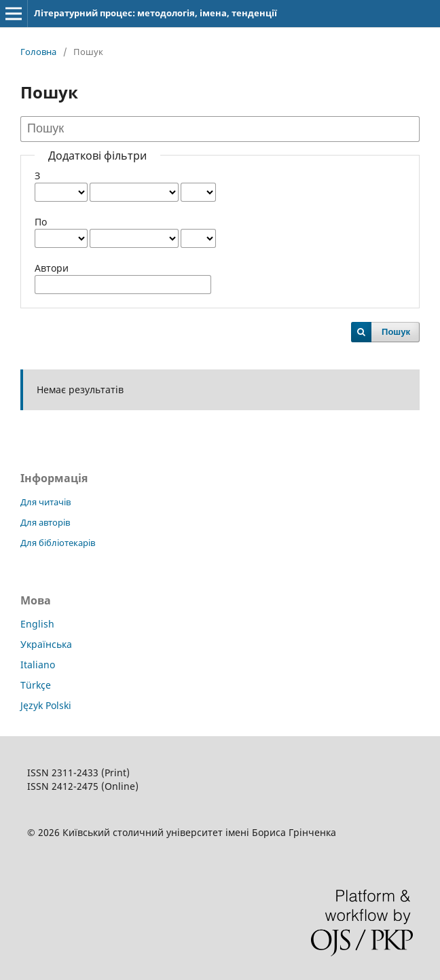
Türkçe (36, 685)
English (37, 624)
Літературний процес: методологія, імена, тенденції (155, 13)
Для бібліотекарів (58, 543)
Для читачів (45, 502)
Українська (46, 644)
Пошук (396, 332)
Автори (52, 268)
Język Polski (46, 705)
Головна (38, 52)
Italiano (38, 665)
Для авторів (45, 522)
